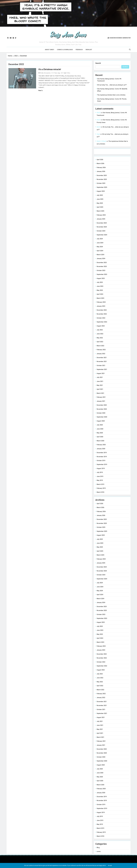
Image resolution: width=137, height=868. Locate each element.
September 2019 (102, 464)
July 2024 (100, 239)
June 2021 (100, 381)
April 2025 (100, 207)
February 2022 (101, 350)
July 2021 (100, 377)
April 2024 (100, 251)
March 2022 (100, 346)
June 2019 (100, 476)
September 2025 (102, 187)
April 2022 (100, 342)
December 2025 (102, 175)
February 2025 (101, 215)
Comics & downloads (65, 50)
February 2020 (101, 445)
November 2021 (102, 361)
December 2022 (102, 310)
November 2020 (102, 409)
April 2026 (100, 159)
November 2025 (102, 179)
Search (98, 63)
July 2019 (100, 472)
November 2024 (102, 227)
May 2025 (100, 203)
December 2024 (102, 223)
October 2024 (101, 231)
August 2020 (101, 421)
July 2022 (100, 330)
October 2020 (101, 413)
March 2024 (100, 255)
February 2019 (101, 488)
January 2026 (101, 171)
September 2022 (102, 322)
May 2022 (100, 338)
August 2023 (101, 278)
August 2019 (101, 468)
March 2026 (100, 163)
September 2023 (102, 274)
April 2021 (100, 389)
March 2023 (100, 298)
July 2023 (100, 282)
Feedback (79, 50)
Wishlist (89, 50)
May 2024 (100, 247)
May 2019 (100, 480)
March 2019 (100, 484)
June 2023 (100, 286)
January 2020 (101, 449)
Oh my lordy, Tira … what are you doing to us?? (112, 85)
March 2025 (100, 211)
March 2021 (100, 393)
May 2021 (100, 385)
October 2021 (101, 365)
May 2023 (100, 290)
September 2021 (102, 369)
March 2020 (100, 441)
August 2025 (101, 191)
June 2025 (100, 199)
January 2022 (101, 354)
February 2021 (101, 397)
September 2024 (102, 235)
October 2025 (101, 183)
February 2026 (101, 167)
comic (99, 851)
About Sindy (49, 50)
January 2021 (101, 401)
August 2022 (101, 326)
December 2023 (102, 262)
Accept (110, 865)
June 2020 (100, 429)
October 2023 (101, 270)
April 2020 (100, 437)
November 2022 (102, 314)
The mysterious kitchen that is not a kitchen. (111, 95)
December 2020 (102, 405)
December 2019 (102, 452)
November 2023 (102, 266)
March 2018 (100, 492)
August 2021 (101, 373)
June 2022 (100, 334)
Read (41, 90)
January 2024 (101, 259)
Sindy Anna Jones (45, 73)
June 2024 (100, 243)
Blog (12, 86)
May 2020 (100, 433)
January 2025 (101, 219)
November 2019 (102, 457)
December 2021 (102, 357)
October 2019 (101, 460)
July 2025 (100, 195)
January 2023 (101, 306)
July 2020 (100, 425)
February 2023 (101, 302)
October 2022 (101, 318)
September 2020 (102, 417)
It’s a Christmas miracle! (50, 69)
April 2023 (100, 294)
